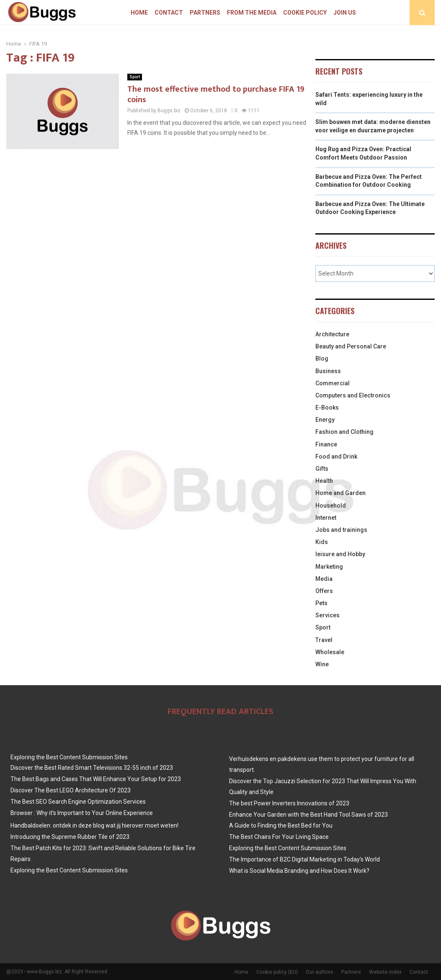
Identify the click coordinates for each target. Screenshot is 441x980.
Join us (345, 13)
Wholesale (330, 652)
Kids (322, 542)
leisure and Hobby (340, 554)
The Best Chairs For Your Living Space (279, 837)
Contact (169, 13)
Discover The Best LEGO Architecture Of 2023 (71, 790)
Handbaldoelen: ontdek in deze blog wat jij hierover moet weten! (94, 825)
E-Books (327, 407)
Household (331, 505)
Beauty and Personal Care (351, 346)
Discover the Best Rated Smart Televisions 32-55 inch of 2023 (92, 768)
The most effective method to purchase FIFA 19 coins (216, 94)
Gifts (322, 469)
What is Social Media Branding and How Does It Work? (299, 871)
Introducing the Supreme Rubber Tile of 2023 (70, 837)
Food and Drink (336, 456)
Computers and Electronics (353, 395)
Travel (324, 640)
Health (324, 481)
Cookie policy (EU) (277, 972)
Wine (322, 664)
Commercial (333, 383)
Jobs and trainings (341, 530)
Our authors (320, 972)
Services (328, 615)
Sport (135, 77)
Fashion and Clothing (344, 432)
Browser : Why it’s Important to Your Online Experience (82, 813)
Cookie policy (305, 13)
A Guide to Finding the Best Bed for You (281, 825)
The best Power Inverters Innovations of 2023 (289, 803)
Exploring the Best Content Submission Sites (69, 757)
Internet (326, 518)
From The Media (252, 13)
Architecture (332, 334)
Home (139, 13)
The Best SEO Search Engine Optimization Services (78, 802)
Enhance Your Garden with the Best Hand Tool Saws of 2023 (308, 815)
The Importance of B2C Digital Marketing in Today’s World (304, 859)
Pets (321, 603)
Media (324, 579)
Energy (325, 420)
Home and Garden (340, 493)
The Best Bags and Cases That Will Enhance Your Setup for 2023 (96, 779)
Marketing (329, 567)
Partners (205, 13)
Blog (322, 358)
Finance (326, 444)
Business (328, 371)
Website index (385, 972)
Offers (324, 591)
